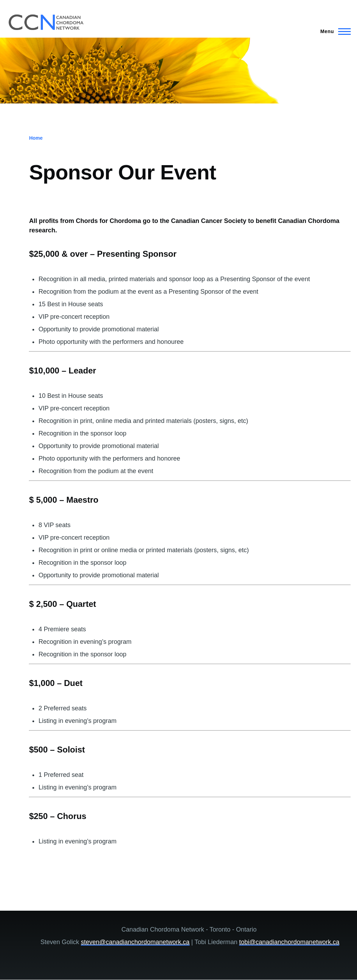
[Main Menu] (333, 31)
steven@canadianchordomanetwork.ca (135, 942)
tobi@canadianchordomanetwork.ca (289, 942)
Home (36, 138)
